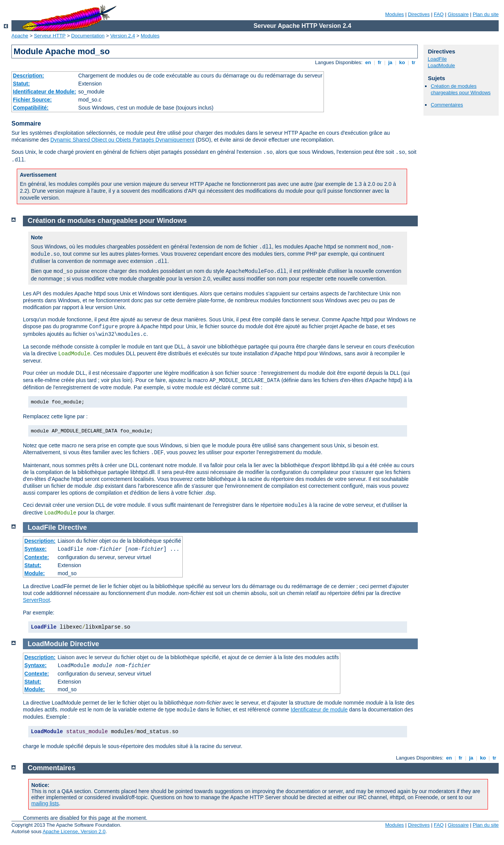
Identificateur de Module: (45, 92)
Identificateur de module (319, 710)
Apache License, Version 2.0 (74, 831)
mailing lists (45, 803)
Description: (29, 76)
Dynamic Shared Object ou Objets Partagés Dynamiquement (122, 140)
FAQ (439, 14)
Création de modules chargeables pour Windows (461, 89)
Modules (394, 14)
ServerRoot (36, 600)
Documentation (88, 36)
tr (414, 62)
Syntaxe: (35, 549)
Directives (419, 14)
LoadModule (441, 65)
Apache (20, 36)
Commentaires (447, 105)
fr (380, 62)
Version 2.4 (123, 36)
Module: (35, 573)
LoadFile (437, 59)
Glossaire (458, 14)
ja (390, 62)
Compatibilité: (31, 108)
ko (402, 62)
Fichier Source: (32, 100)
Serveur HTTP (50, 36)
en (368, 62)
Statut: (21, 84)
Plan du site (486, 14)
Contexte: (37, 557)
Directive (72, 527)
